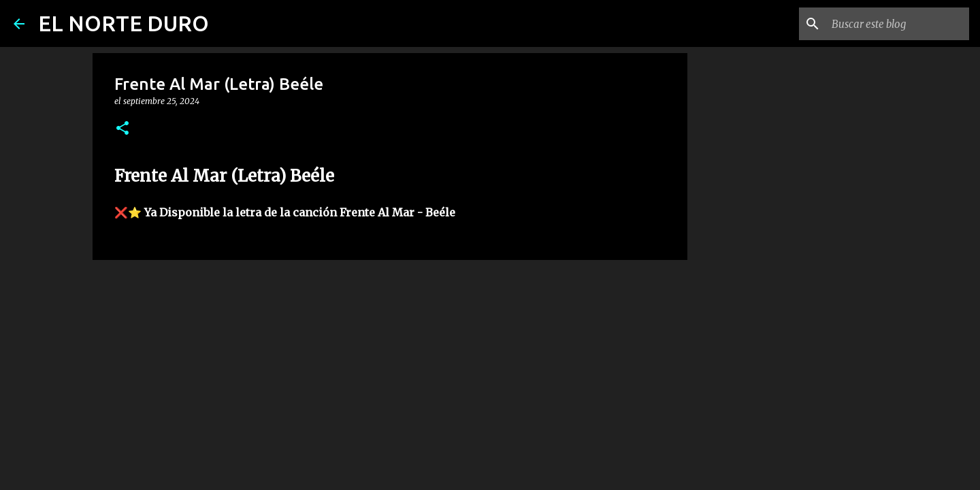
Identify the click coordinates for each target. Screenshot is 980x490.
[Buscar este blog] (898, 24)
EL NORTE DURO (124, 23)
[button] (122, 129)
